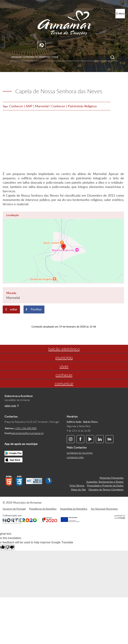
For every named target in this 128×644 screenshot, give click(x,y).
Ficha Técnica (77, 485)
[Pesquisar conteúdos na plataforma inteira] (115, 57)
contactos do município (80, 453)
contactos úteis (75, 457)
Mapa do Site (78, 489)
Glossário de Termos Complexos (106, 489)
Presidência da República (43, 509)
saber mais (10, 406)
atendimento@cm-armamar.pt (27, 433)
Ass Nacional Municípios (104, 509)
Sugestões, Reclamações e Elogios (105, 482)
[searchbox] (64, 57)
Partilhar (36, 309)
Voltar (14, 309)
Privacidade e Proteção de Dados (105, 485)
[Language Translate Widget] (42, 45)
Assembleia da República (74, 509)
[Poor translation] (10, 547)
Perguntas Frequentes (112, 478)
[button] (63, 248)
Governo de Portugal (14, 509)
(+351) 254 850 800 (25, 428)
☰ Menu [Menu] (120, 14)
